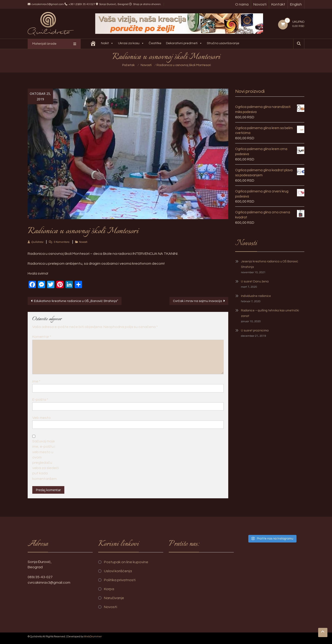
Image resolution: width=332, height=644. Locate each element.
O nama (242, 4)
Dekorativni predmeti (184, 44)
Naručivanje (114, 598)
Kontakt (278, 4)
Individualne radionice (256, 296)
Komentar (42, 337)
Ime (36, 381)
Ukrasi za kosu (131, 44)
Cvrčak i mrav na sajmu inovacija (197, 301)
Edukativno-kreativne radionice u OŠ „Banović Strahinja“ (76, 301)
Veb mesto (41, 418)
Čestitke (155, 43)
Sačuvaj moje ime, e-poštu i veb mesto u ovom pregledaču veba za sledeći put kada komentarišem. (46, 460)
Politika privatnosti (120, 580)
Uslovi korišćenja (118, 571)
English (296, 4)
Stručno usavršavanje (223, 43)
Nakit (107, 44)
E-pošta (40, 400)
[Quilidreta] (93, 44)
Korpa (109, 589)
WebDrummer (93, 637)
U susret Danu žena (255, 281)
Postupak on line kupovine (126, 562)
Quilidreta (37, 242)
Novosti (260, 4)
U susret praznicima (255, 331)
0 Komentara (62, 242)
